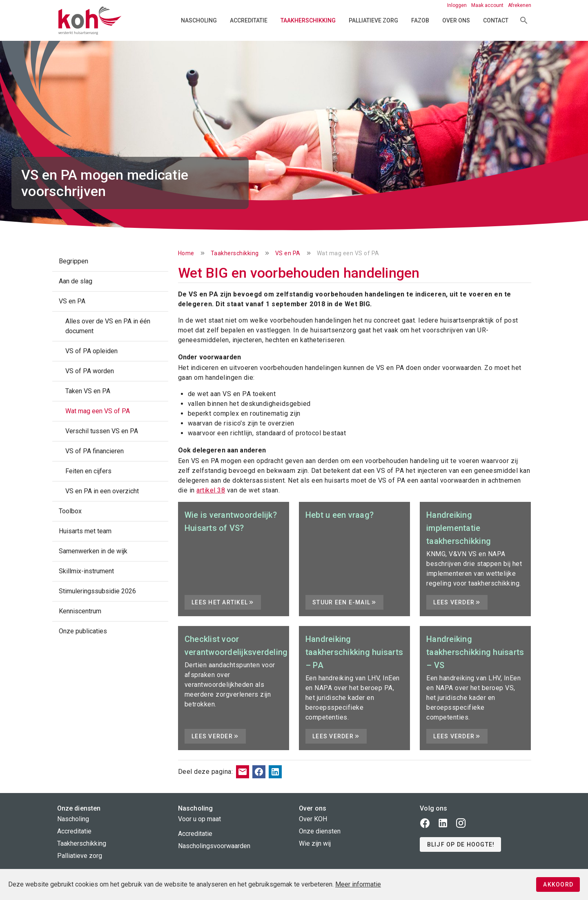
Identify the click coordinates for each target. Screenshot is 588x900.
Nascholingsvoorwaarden (214, 846)
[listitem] (110, 261)
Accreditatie (249, 20)
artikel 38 (211, 490)
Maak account (488, 5)
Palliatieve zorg (373, 20)
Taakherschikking (308, 20)
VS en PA (288, 253)
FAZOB (420, 20)
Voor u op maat (199, 819)
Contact (496, 20)
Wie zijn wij (315, 843)
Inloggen (458, 5)
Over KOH (313, 819)
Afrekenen (520, 5)
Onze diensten (320, 831)
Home (186, 253)
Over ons (456, 20)
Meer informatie (358, 884)
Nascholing (199, 20)
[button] (460, 844)
